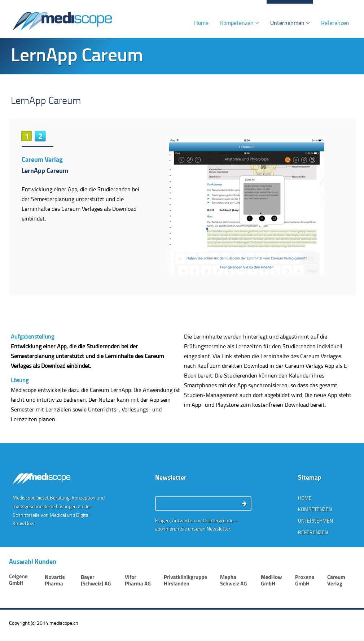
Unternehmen (290, 23)
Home (201, 23)
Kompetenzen (239, 23)
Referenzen (335, 23)
